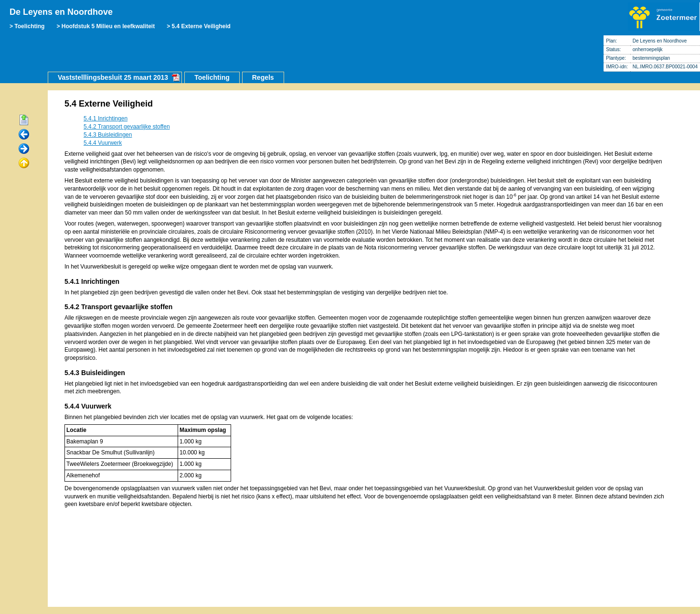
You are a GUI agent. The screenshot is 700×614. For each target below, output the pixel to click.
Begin (24, 120)
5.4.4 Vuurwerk (103, 143)
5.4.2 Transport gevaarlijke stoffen (127, 127)
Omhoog (24, 163)
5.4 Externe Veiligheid (201, 26)
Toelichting (29, 26)
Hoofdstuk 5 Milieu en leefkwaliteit (108, 26)
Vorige (24, 135)
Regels (263, 77)
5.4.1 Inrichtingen (106, 118)
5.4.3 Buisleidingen (108, 135)
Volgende (24, 149)
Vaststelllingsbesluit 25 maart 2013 (113, 77)
